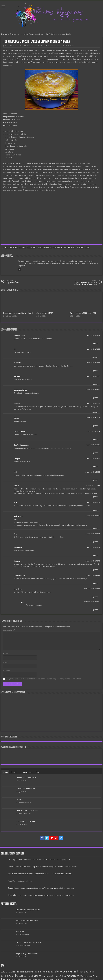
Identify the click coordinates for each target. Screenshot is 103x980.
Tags (38, 772)
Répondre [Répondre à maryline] (95, 597)
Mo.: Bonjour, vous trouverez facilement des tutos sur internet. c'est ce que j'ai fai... (39, 860)
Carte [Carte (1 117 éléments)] (14, 975)
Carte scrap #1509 (45, 313)
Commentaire (9, 630)
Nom (6, 654)
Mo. (7, 46)
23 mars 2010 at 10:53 (92, 502)
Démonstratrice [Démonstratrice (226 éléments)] (73, 976)
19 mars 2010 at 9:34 (93, 431)
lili (15, 349)
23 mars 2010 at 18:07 (92, 547)
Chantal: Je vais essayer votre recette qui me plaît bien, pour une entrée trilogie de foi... (41, 888)
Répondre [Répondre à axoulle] (95, 384)
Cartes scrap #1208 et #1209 (83, 313)
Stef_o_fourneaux (22, 445)
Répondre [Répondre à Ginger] (95, 466)
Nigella (61, 53)
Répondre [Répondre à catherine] (95, 528)
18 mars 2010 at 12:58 (92, 376)
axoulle (17, 376)
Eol (15, 472)
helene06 (18, 548)
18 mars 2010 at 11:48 (92, 336)
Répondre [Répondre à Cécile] (95, 497)
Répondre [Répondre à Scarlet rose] (95, 343)
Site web (7, 671)
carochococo (20, 431)
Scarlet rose (19, 336)
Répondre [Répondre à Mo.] (95, 510)
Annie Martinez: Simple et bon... (20, 881)
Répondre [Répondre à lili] (95, 357)
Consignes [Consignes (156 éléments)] (47, 976)
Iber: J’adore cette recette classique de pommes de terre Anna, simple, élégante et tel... (41, 895)
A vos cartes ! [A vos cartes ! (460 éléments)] (69, 971)
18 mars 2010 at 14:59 (92, 390)
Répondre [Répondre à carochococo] (95, 439)
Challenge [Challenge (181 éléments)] (36, 976)
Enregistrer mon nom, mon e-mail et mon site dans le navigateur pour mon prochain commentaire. (44, 679)
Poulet (72, 248)
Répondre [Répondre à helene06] (95, 555)
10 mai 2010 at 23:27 (93, 575)
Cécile (17, 486)
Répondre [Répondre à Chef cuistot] (95, 583)
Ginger (17, 459)
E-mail (6, 662)
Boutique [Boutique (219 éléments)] (89, 972)
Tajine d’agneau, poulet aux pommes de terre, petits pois (83, 282)
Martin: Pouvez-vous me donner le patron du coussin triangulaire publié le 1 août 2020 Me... (43, 867)
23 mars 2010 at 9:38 (93, 486)
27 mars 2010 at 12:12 (92, 561)
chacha (17, 404)
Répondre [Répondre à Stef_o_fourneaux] (95, 453)
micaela (17, 363)
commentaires (27, 772)
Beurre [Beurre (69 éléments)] (81, 972)
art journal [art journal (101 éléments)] (17, 972)
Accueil (4, 34)
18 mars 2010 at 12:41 (92, 363)
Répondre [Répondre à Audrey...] (95, 570)
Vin (88, 248)
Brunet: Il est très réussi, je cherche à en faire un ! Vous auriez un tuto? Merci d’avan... (40, 874)
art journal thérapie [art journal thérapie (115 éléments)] (30, 972)
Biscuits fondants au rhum (27, 778)
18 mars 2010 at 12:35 (92, 349)
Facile (23, 248)
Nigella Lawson (45, 248)
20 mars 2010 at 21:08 (92, 472)
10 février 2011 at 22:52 (92, 589)
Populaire (15, 772)
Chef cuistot (19, 576)
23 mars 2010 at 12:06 (92, 516)
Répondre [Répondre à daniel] (95, 426)
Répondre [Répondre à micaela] (95, 371)
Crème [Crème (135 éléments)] (55, 976)
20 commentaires (54, 46)
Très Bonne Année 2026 (26, 789)
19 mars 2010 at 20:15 (92, 445)
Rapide (81, 248)
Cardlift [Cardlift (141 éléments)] (5, 976)
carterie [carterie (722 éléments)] (25, 976)
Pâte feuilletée (60, 248)
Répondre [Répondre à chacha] (95, 412)
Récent (5, 772)
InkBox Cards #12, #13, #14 (27, 811)
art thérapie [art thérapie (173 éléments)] (46, 972)
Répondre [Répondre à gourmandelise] (95, 398)
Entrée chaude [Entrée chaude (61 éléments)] (87, 976)
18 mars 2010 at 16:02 (92, 403)
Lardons (32, 248)
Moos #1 (20, 799)
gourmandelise (21, 390)
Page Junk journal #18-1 (26, 821)
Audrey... (18, 561)
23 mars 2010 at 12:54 (92, 534)
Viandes (41, 46)
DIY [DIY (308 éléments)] (61, 976)
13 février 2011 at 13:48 (92, 602)
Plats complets (22, 34)
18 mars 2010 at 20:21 (92, 418)
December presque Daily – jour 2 (18, 313)
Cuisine (12, 34)
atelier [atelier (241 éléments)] (56, 972)
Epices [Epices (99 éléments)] (95, 976)
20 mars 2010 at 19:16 (92, 458)
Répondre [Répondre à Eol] (95, 480)
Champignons (12, 248)
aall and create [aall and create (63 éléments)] (7, 972)
